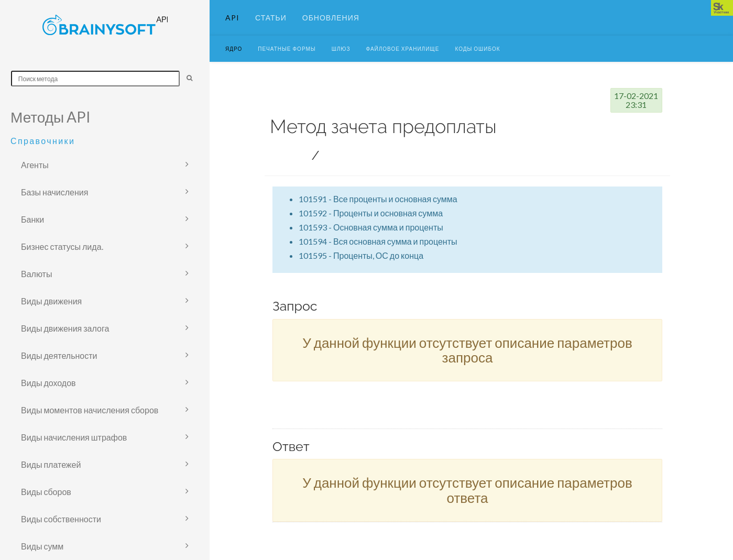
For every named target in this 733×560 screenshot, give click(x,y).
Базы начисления (54, 192)
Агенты (35, 165)
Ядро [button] (234, 60)
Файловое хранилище (403, 60)
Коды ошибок (477, 60)
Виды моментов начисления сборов (90, 410)
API (232, 23)
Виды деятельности (59, 355)
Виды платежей (51, 464)
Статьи (271, 23)
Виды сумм (42, 546)
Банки (32, 219)
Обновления (331, 23)
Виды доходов (48, 383)
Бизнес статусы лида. (62, 246)
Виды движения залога (65, 328)
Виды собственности (61, 519)
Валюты (36, 274)
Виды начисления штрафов (74, 437)
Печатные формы (287, 60)
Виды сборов (46, 492)
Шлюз (341, 60)
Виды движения (51, 301)
